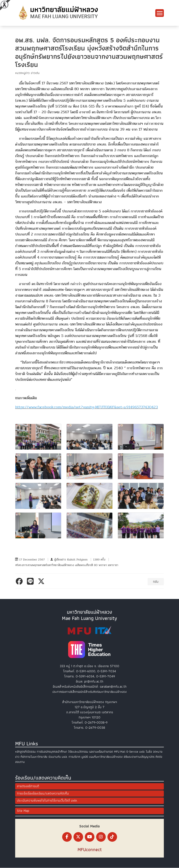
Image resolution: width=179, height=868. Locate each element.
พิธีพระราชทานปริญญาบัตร (139, 757)
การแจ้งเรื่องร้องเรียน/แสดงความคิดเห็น (43, 794)
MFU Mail (120, 752)
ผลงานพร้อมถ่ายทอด (101, 752)
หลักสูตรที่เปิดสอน (25, 752)
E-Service (132, 752)
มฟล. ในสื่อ (146, 752)
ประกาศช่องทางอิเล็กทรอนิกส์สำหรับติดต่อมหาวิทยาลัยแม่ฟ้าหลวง (89, 692)
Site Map (23, 811)
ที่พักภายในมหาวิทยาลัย (34, 757)
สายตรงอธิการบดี (28, 786)
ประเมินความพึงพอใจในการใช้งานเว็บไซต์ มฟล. (47, 801)
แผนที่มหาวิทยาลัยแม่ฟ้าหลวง (106, 757)
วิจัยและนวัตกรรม (78, 752)
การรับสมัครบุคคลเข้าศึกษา (52, 752)
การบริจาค (74, 757)
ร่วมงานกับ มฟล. (58, 757)
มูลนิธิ (85, 757)
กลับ (156, 582)
